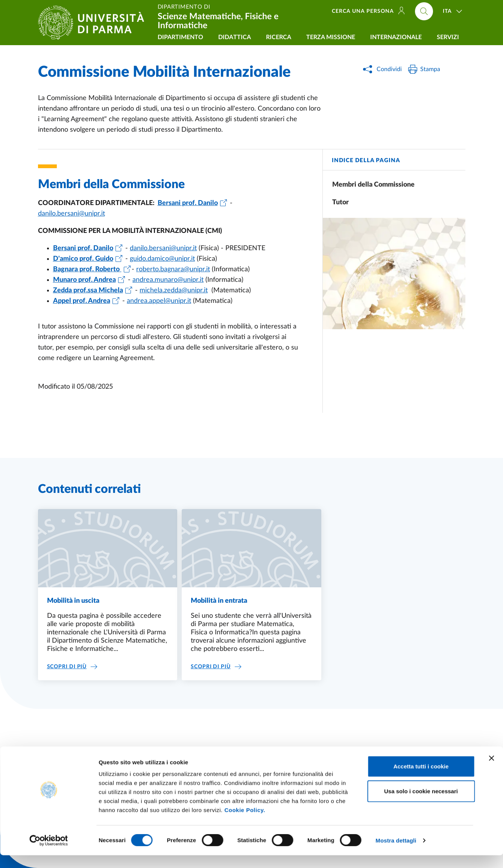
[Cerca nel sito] (424, 11)
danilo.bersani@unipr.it (71, 214)
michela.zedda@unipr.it (174, 290)
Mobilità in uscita (73, 601)
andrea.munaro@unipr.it (168, 280)
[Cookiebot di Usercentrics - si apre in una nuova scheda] (49, 853)
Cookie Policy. (245, 823)
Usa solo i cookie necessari (421, 804)
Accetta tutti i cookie (421, 779)
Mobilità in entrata (219, 601)
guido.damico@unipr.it (162, 259)
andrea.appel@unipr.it (159, 301)
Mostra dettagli (396, 853)
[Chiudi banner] (491, 771)
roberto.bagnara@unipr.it (173, 269)
